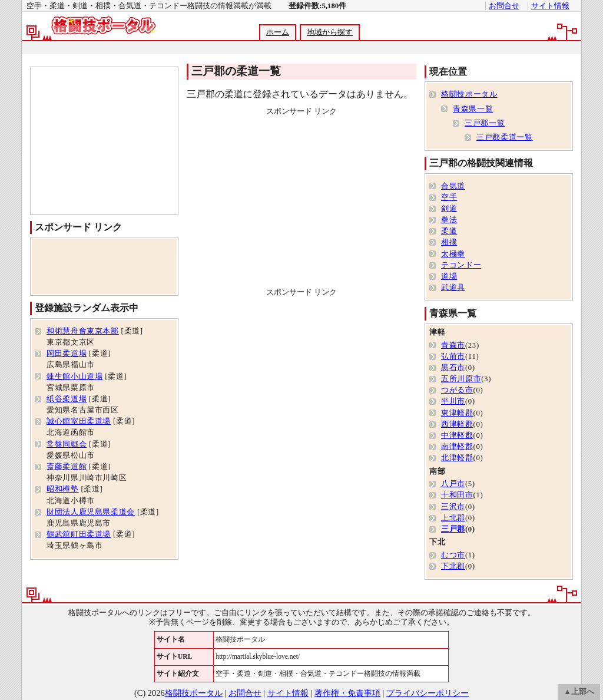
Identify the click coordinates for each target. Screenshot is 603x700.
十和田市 (457, 495)
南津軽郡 (457, 447)
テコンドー (461, 265)
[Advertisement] (301, 48)
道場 (449, 276)
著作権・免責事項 (347, 693)
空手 (449, 197)
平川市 (453, 401)
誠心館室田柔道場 (79, 421)
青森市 (453, 345)
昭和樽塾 (63, 489)
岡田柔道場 (67, 354)
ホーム (278, 32)
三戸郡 (453, 529)
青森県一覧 (473, 109)
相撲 (449, 242)
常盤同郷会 (67, 444)
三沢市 (453, 507)
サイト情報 (550, 6)
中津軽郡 (457, 435)
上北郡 (453, 518)
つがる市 (457, 390)
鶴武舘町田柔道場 (79, 534)
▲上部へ (579, 692)
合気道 (453, 186)
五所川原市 (461, 379)
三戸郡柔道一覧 (504, 137)
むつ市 (453, 555)
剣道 (449, 209)
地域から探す (330, 32)
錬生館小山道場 (74, 377)
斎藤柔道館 (67, 467)
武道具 (453, 288)
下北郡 (453, 566)
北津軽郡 (457, 458)
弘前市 (453, 356)
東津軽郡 (457, 413)
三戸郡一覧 (485, 123)
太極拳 (453, 254)
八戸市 (453, 484)
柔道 (449, 231)
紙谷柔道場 (67, 399)
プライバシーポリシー (428, 693)
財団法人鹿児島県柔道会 (91, 512)
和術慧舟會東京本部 (83, 331)
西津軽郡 (457, 424)
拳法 (449, 220)
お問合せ (504, 6)
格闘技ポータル (469, 94)
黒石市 (453, 368)
